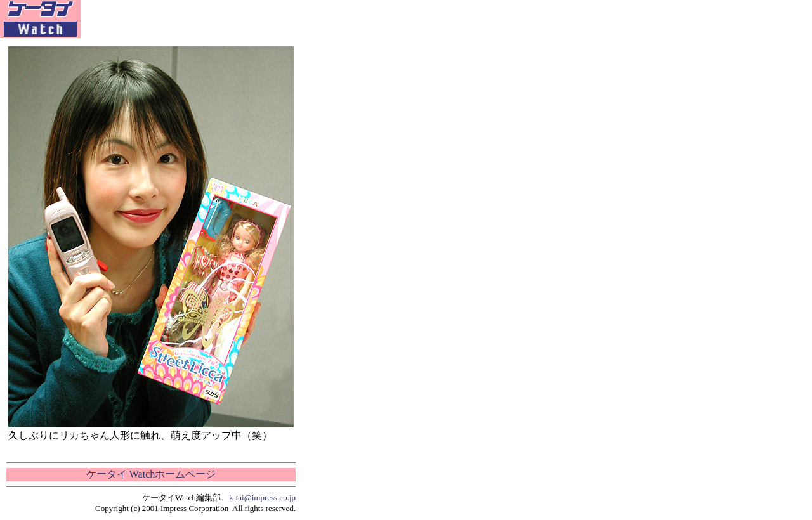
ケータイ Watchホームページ (151, 474)
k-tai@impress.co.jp (262, 497)
